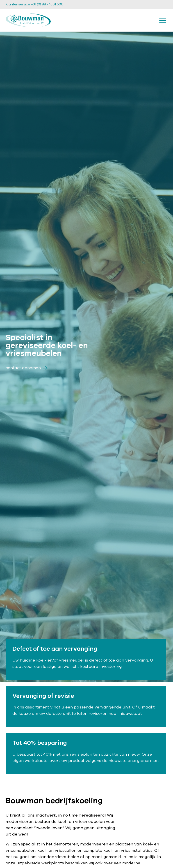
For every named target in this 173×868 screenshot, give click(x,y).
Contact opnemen (27, 368)
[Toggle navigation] (163, 20)
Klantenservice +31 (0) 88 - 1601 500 (34, 4)
